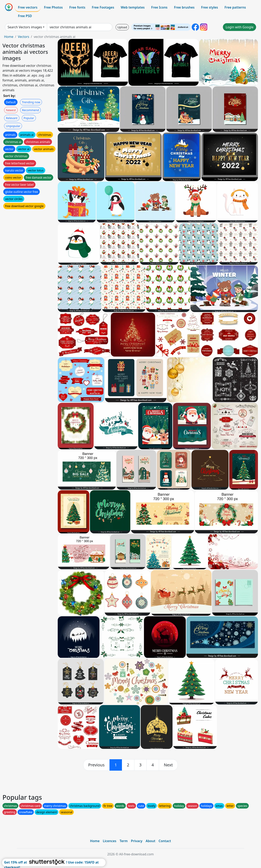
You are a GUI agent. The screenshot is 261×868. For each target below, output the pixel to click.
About (150, 841)
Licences (109, 841)
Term (124, 841)
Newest (11, 110)
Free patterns (235, 7)
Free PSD (25, 16)
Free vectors (28, 7)
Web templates (133, 7)
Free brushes (184, 7)
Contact (165, 841)
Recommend (30, 110)
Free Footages (103, 7)
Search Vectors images (25, 27)
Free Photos (53, 7)
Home (9, 37)
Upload (122, 27)
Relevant (12, 118)
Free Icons (159, 7)
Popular (29, 118)
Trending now (31, 102)
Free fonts (77, 7)
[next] (168, 765)
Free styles (210, 7)
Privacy (137, 841)
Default (11, 102)
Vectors (23, 37)
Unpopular (13, 126)
